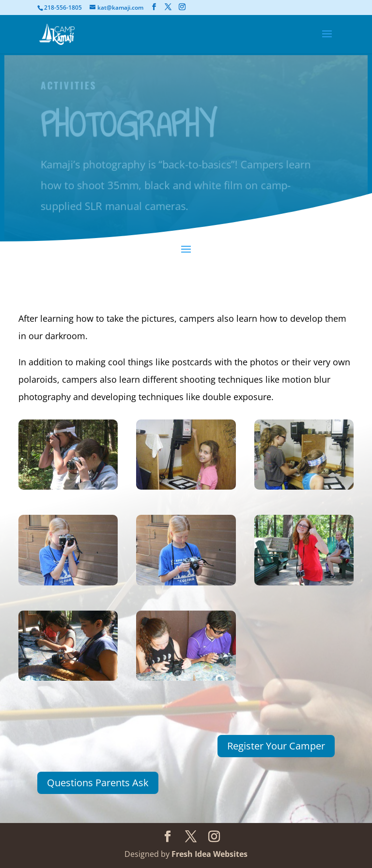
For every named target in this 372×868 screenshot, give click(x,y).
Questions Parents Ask (98, 783)
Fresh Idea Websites (209, 854)
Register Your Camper (276, 746)
